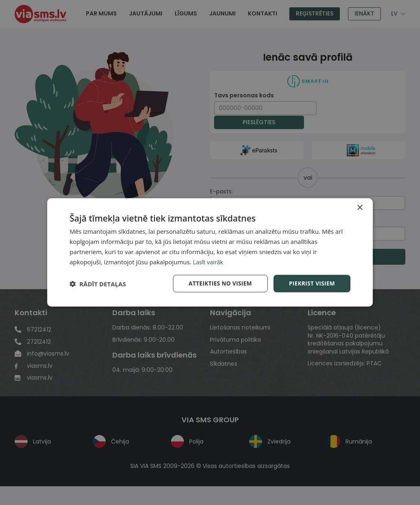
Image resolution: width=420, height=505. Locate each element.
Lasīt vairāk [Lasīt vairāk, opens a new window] (209, 261)
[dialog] (210, 253)
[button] (98, 284)
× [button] (360, 207)
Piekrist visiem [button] (311, 283)
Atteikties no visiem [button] (218, 283)
